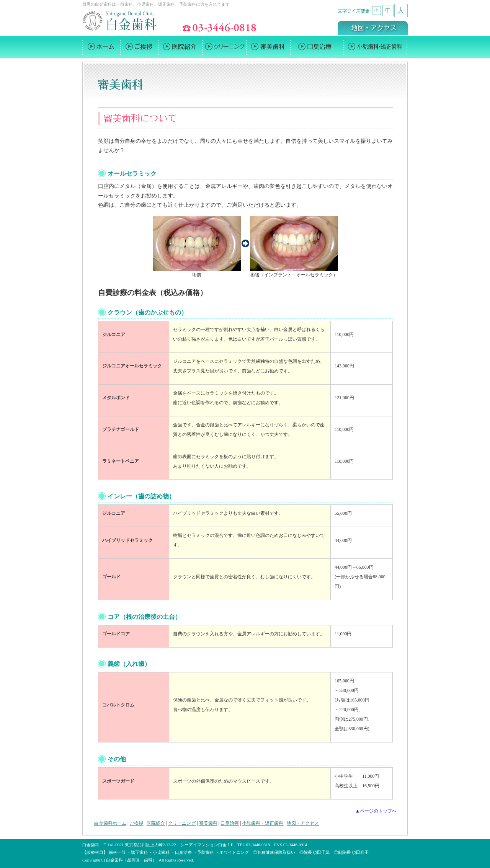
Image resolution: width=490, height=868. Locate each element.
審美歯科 (208, 823)
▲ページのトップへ (376, 811)
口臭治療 (230, 823)
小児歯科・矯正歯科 (263, 823)
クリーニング (182, 823)
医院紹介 (156, 823)
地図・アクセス (303, 823)
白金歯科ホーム (110, 823)
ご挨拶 (136, 823)
